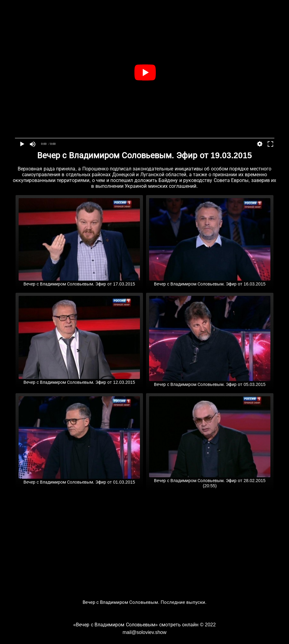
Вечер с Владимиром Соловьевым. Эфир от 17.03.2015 (79, 282)
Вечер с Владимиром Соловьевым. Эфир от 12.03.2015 (79, 380)
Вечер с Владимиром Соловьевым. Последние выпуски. (145, 602)
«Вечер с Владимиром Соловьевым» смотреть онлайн (136, 625)
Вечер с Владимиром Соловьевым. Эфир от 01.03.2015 (79, 480)
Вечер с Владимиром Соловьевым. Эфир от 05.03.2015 (210, 382)
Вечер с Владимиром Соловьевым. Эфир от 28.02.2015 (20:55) (210, 481)
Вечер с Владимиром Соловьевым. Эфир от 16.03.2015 (210, 282)
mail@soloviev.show (144, 632)
